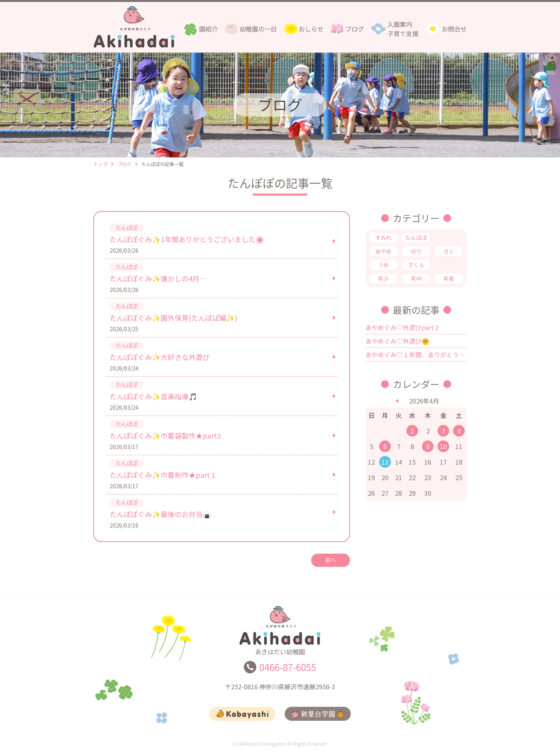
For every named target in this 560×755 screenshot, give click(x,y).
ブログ (355, 29)
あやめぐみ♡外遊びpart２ (403, 327)
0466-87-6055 (288, 671)
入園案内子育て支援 (403, 29)
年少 (383, 278)
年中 (416, 278)
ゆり (416, 251)
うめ (383, 265)
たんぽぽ (416, 238)
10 (443, 446)
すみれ (383, 238)
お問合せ (454, 29)
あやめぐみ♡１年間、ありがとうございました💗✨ (416, 355)
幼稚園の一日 (258, 29)
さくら (416, 265)
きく (449, 251)
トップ (100, 164)
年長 (449, 278)
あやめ (383, 251)
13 (385, 462)
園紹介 (208, 29)
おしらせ (311, 29)
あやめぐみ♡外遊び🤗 (397, 341)
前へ (331, 560)
